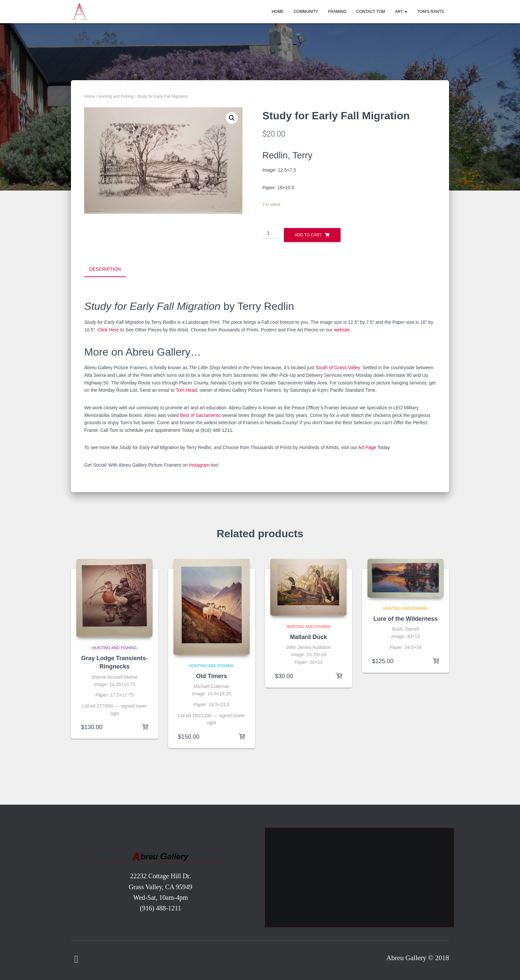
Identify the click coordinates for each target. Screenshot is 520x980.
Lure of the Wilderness (406, 618)
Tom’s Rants (431, 12)
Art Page (367, 446)
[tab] (110, 269)
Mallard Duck (308, 636)
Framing (337, 12)
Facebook (76, 958)
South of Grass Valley (338, 367)
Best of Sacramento (200, 414)
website (342, 329)
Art (401, 12)
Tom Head (186, 389)
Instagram (199, 464)
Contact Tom (371, 12)
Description (105, 269)
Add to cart (308, 235)
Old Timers (212, 675)
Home (278, 12)
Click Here (108, 329)
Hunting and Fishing (116, 96)
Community (306, 12)
